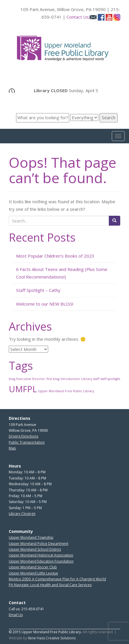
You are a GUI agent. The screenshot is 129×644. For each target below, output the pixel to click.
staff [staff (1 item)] (96, 379)
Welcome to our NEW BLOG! (45, 304)
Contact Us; (82, 17)
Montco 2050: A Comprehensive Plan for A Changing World (57, 579)
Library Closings (22, 514)
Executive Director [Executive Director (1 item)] (31, 379)
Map (12, 448)
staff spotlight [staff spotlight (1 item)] (110, 379)
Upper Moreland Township (31, 537)
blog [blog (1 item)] (12, 379)
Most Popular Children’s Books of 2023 (55, 256)
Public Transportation (27, 442)
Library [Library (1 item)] (87, 379)
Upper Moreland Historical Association (41, 555)
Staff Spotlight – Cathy (38, 290)
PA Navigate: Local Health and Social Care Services (50, 585)
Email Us (16, 615)
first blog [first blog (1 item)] (53, 379)
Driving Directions (23, 436)
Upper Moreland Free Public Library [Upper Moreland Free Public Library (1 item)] (66, 391)
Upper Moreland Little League (33, 573)
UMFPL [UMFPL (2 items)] (23, 389)
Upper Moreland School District (35, 549)
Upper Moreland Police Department (39, 544)
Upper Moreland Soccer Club (33, 567)
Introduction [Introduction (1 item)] (70, 379)
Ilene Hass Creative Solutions (52, 638)
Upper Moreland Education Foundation (41, 561)
